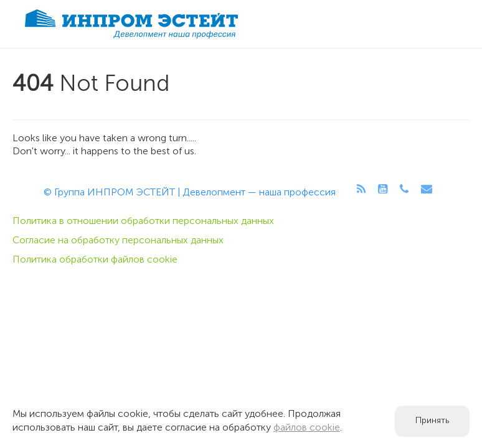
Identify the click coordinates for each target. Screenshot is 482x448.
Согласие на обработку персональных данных (118, 241)
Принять (432, 421)
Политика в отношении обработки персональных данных (143, 222)
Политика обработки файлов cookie (95, 260)
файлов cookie (307, 428)
